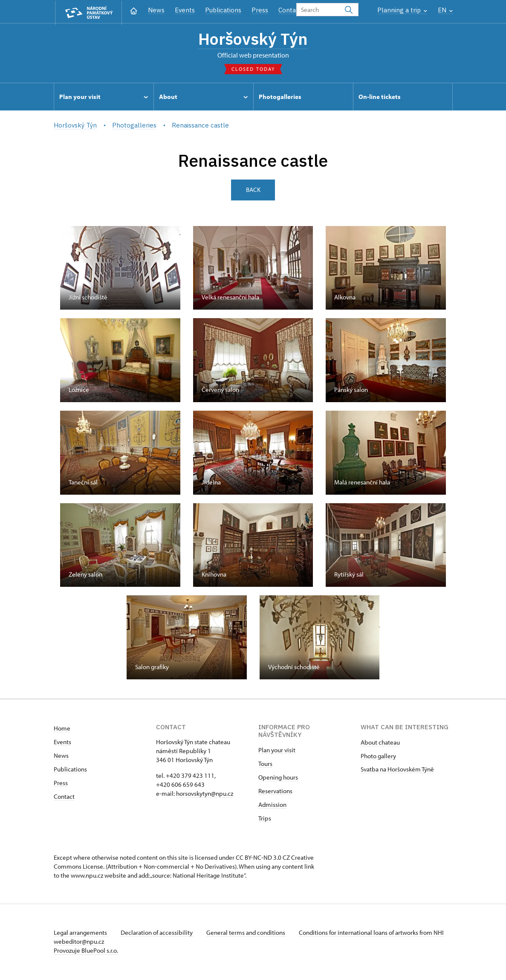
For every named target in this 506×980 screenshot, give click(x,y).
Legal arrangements (81, 934)
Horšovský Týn (253, 39)
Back (253, 191)
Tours (265, 765)
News (156, 10)
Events (185, 10)
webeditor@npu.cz (104, 943)
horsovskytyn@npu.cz (205, 795)
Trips (265, 819)
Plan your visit (277, 751)
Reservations (275, 792)
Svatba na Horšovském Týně (397, 770)
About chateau (380, 744)
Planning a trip (402, 10)
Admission (272, 806)
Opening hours (278, 778)
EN (445, 10)
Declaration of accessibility (159, 934)
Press (260, 10)
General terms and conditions (249, 934)
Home (62, 729)
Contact (290, 10)
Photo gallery (378, 757)
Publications (223, 10)
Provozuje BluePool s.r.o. (86, 952)
